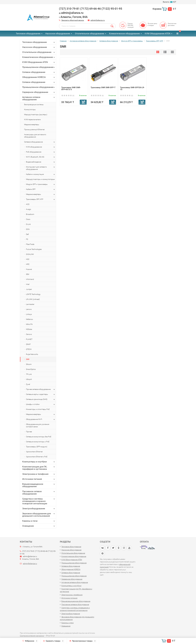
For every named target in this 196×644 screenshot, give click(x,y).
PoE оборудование (41, 152)
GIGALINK (30, 254)
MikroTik (29, 324)
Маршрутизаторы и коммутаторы (41, 179)
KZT (169, 2)
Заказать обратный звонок (73, 20)
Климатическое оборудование (124, 33)
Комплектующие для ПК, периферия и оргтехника (39, 468)
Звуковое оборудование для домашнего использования (39, 515)
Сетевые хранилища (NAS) (41, 399)
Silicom (29, 364)
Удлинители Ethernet (34, 452)
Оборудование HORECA (39, 77)
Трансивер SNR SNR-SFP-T (103, 87)
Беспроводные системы (34, 104)
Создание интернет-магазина (32, 636)
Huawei (29, 269)
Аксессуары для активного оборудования (35, 136)
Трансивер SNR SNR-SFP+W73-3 (71, 88)
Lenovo (29, 309)
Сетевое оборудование (39, 72)
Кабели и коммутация (41, 174)
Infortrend (30, 279)
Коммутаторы (30, 109)
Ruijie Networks (32, 354)
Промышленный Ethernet (34, 129)
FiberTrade (30, 244)
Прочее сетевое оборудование (41, 389)
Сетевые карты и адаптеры (41, 394)
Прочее (29, 432)
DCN (28, 229)
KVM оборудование (41, 147)
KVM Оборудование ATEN (157, 33)
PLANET (29, 339)
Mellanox (29, 319)
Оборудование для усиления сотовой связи (38, 425)
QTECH (29, 349)
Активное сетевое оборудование (39, 98)
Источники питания (39, 479)
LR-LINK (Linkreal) (33, 299)
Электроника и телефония (39, 474)
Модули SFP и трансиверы (41, 184)
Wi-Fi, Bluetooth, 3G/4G (41, 157)
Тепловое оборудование (28, 33)
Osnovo (29, 334)
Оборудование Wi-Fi (41, 419)
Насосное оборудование (58, 33)
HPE (28, 264)
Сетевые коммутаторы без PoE (39, 437)
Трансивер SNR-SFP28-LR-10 (132, 88)
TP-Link (29, 374)
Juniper (29, 289)
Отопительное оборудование (90, 33)
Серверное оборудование (39, 92)
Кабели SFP (41, 189)
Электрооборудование (39, 509)
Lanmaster (30, 304)
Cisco (28, 219)
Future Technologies (34, 249)
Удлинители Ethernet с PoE (37, 457)
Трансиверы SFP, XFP (41, 199)
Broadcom (30, 214)
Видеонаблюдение (41, 162)
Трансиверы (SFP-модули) (37, 447)
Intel (28, 284)
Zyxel (28, 384)
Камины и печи (39, 521)
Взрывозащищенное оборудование (39, 485)
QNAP (28, 344)
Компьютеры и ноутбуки (39, 462)
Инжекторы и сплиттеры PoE (38, 409)
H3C (28, 259)
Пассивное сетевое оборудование (39, 493)
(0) (68, 96)
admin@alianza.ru (98, 20)
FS (27, 239)
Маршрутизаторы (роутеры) (36, 114)
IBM (28, 274)
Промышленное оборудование (39, 67)
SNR (28, 359)
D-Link (28, 224)
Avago (28, 209)
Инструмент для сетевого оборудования (41, 168)
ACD (28, 204)
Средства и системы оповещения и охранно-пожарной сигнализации (39, 501)
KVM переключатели (32, 119)
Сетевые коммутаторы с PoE (38, 442)
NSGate (29, 329)
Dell (27, 234)
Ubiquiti (29, 379)
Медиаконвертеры (32, 124)
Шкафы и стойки (41, 404)
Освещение (39, 526)
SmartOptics (31, 369)
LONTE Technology (33, 294)
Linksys (29, 314)
